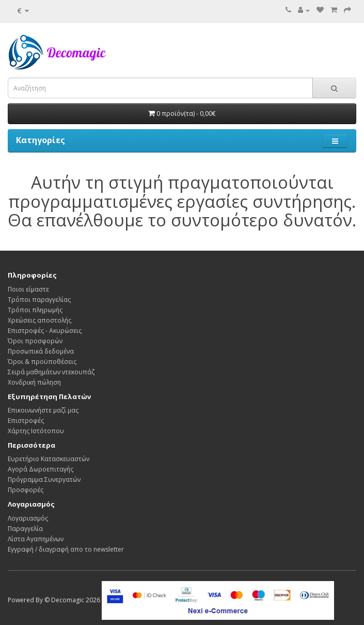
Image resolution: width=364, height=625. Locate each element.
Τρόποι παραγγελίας (39, 300)
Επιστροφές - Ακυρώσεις (45, 331)
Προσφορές (26, 490)
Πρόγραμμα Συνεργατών (44, 479)
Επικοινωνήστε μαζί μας (43, 410)
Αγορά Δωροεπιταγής (41, 469)
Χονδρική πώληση (34, 382)
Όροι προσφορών (35, 341)
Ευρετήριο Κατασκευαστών (49, 459)
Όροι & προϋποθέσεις (42, 362)
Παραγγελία (25, 529)
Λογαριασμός (28, 518)
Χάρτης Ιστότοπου (36, 431)
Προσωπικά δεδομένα (41, 351)
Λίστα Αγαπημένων (36, 539)
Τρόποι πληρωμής (35, 310)
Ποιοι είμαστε (28, 289)
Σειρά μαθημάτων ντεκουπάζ (51, 372)
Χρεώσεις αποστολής (39, 320)
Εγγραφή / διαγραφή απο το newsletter (66, 549)
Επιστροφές (26, 421)
